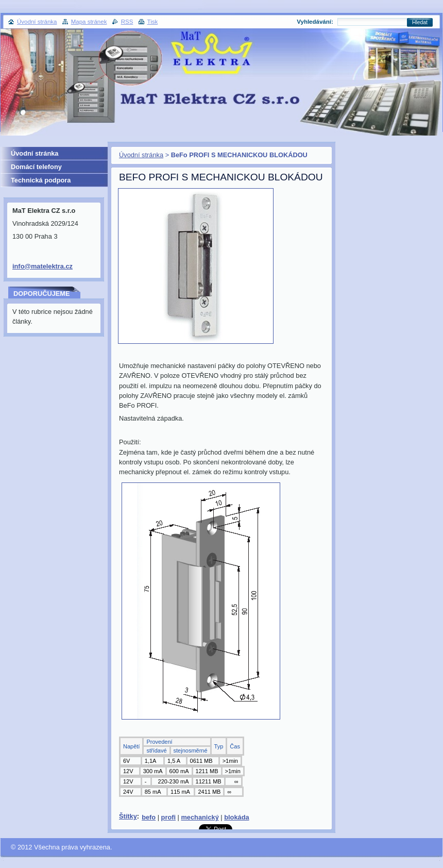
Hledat (420, 22)
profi (168, 817)
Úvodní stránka (141, 155)
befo (149, 817)
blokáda (236, 817)
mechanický (200, 817)
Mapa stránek (89, 22)
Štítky (128, 816)
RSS (127, 22)
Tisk (153, 22)
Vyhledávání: (315, 22)
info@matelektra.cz (42, 266)
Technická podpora (41, 180)
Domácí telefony (36, 167)
